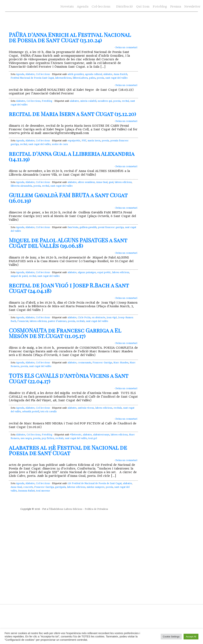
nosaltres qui (105, 101)
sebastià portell (31, 412)
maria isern (94, 141)
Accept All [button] (191, 637)
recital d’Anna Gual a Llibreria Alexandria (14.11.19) (72, 156)
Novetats (67, 7)
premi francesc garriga (111, 227)
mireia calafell (88, 101)
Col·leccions (101, 7)
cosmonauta (85, 363)
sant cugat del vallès (116, 78)
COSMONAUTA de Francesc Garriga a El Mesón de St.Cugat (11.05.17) (65, 333)
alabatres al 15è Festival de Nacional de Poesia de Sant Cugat (68, 450)
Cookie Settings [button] (171, 637)
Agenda (83, 7)
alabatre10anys (101, 435)
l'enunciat (23, 321)
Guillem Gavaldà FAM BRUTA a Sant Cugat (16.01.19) (68, 198)
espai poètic (104, 272)
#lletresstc (76, 435)
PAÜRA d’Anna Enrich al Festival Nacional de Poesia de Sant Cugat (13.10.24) (70, 37)
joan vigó (112, 318)
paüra (92, 78)
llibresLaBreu (80, 78)
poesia (100, 78)
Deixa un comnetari (126, 47)
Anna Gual (102, 182)
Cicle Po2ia (84, 318)
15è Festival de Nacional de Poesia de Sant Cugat (95, 483)
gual (111, 182)
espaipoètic (74, 141)
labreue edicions (76, 487)
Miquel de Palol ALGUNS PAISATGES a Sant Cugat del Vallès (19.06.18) (68, 243)
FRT (84, 141)
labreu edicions (123, 182)
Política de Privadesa (96, 509)
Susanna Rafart (26, 491)
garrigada (60, 487)
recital (125, 101)
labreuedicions (63, 78)
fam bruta (73, 227)
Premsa (176, 7)
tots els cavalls (49, 412)
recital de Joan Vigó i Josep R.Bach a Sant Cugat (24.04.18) (69, 288)
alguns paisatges (87, 272)
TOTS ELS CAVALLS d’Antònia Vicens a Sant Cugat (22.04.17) (69, 378)
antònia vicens (86, 408)
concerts (28, 487)
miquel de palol (19, 276)
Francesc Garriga (102, 363)
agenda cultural (94, 74)
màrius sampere (96, 487)
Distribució (124, 7)
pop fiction (48, 438)
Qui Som (143, 7)
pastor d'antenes (57, 321)
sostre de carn (60, 144)
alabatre (108, 74)
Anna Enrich (120, 74)
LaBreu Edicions (73, 509)
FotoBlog (47, 101)
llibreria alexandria (21, 186)
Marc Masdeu (121, 363)
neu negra (26, 438)
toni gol (93, 438)
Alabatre (30, 74)
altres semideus (86, 182)
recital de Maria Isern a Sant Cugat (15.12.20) (72, 114)
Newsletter (192, 7)
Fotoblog (160, 7)
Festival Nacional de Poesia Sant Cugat (32, 78)
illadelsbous (57, 509)
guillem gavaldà (88, 227)
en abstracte (99, 318)
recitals (81, 321)
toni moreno (43, 491)
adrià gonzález (76, 74)
